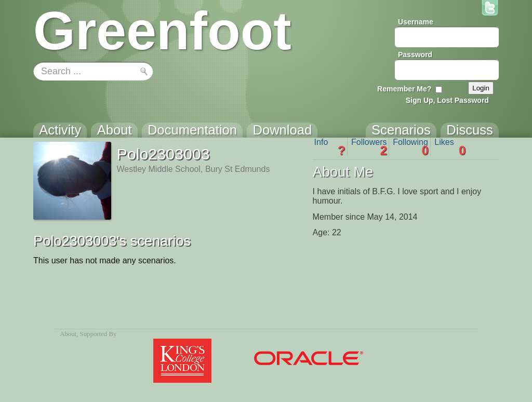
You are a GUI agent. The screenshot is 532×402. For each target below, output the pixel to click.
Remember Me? (404, 89)
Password (415, 55)
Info (330, 147)
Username (416, 22)
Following (411, 147)
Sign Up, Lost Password (447, 100)
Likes (450, 147)
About (68, 334)
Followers (369, 147)
